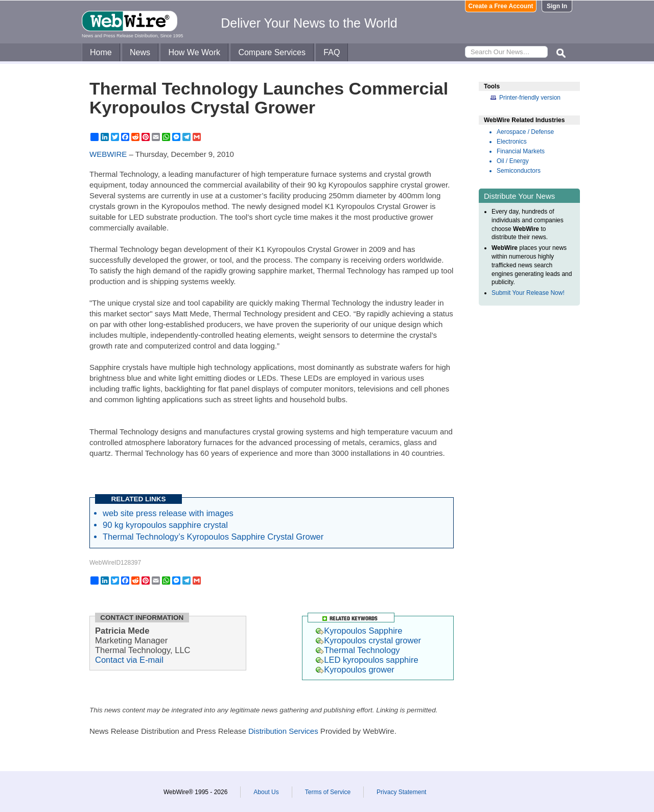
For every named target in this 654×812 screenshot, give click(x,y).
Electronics (512, 142)
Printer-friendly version (530, 98)
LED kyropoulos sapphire (367, 660)
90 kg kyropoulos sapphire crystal (165, 525)
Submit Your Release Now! (528, 293)
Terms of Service (328, 792)
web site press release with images (168, 513)
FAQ (332, 52)
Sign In (557, 6)
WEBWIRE (108, 154)
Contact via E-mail (129, 660)
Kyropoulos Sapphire (359, 631)
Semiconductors (519, 171)
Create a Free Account (501, 6)
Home (101, 52)
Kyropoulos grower (355, 669)
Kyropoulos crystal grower (368, 640)
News (140, 52)
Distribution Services (283, 731)
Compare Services (272, 52)
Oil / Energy (513, 161)
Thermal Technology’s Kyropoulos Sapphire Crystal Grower (213, 537)
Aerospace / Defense (525, 132)
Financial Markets (521, 151)
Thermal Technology (358, 650)
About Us (266, 792)
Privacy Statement (401, 792)
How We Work (194, 52)
